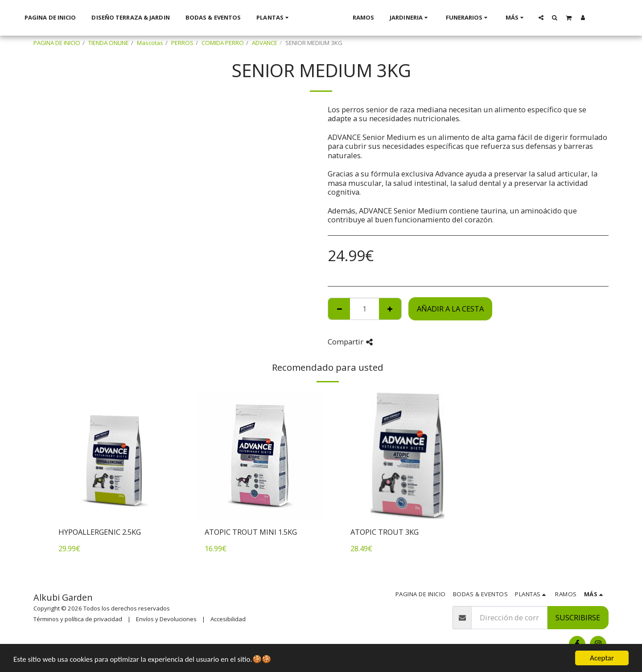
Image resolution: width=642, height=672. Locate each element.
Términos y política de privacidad (78, 619)
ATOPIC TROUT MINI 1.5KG (251, 532)
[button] (541, 17)
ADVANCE (265, 43)
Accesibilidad (228, 619)
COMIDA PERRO (223, 43)
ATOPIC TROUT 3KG (385, 532)
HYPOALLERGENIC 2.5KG (100, 532)
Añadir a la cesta (450, 309)
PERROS (182, 43)
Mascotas (150, 43)
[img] (115, 455)
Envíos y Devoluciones (166, 619)
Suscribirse (578, 617)
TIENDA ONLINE (109, 43)
